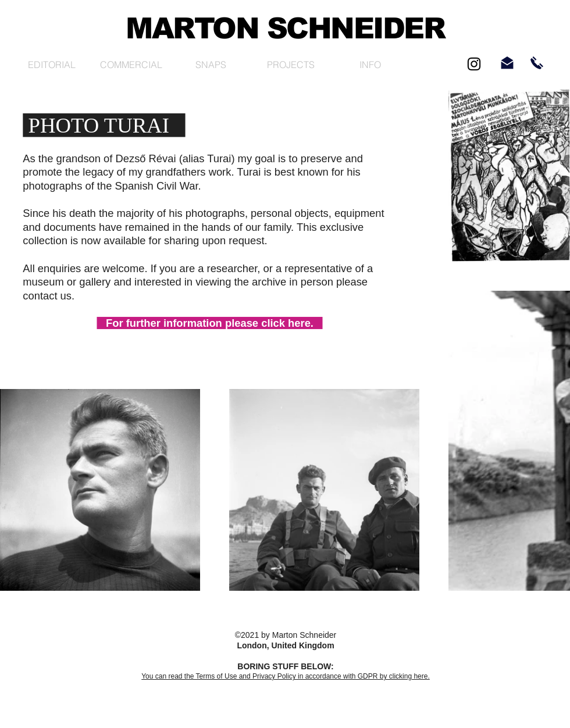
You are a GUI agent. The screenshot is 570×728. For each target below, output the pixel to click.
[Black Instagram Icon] (474, 64)
